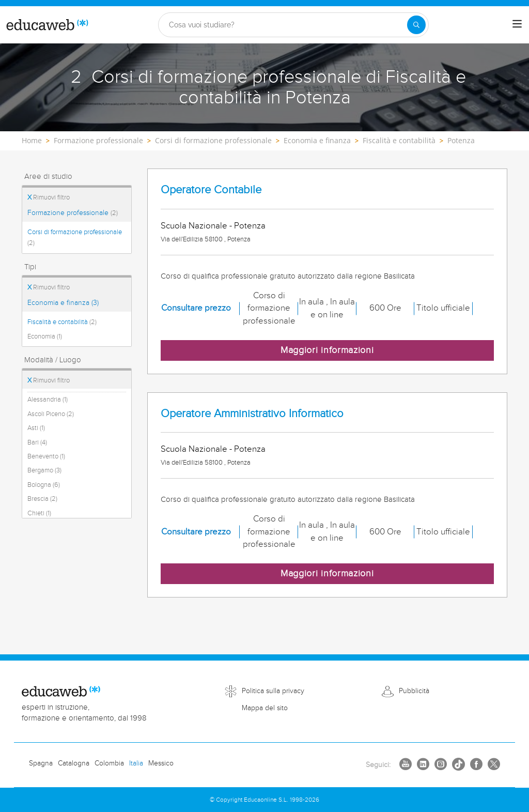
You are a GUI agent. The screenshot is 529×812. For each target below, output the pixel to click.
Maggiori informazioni (327, 350)
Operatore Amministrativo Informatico (252, 414)
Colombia (109, 763)
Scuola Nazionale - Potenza (213, 226)
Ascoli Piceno (51, 414)
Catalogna (74, 763)
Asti (36, 428)
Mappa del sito (265, 708)
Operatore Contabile (211, 190)
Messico (161, 763)
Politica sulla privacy (273, 691)
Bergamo (44, 470)
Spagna (41, 763)
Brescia (42, 499)
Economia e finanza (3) (63, 303)
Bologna (44, 485)
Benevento (46, 456)
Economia (45, 336)
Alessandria (48, 400)
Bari (37, 442)
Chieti (39, 513)
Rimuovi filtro (49, 197)
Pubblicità (414, 691)
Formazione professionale (73, 213)
